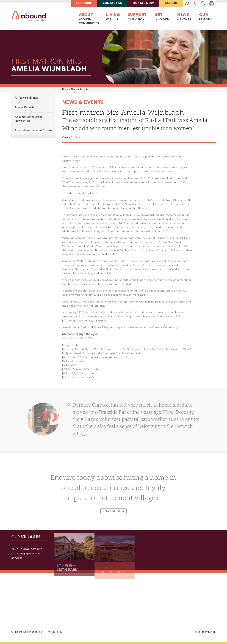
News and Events (79, 89)
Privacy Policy (55, 632)
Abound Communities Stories (33, 131)
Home (65, 89)
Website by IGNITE (205, 632)
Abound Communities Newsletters (29, 119)
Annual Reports (25, 108)
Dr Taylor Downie (126, 264)
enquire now (113, 514)
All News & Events (26, 98)
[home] (29, 16)
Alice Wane (69, 341)
